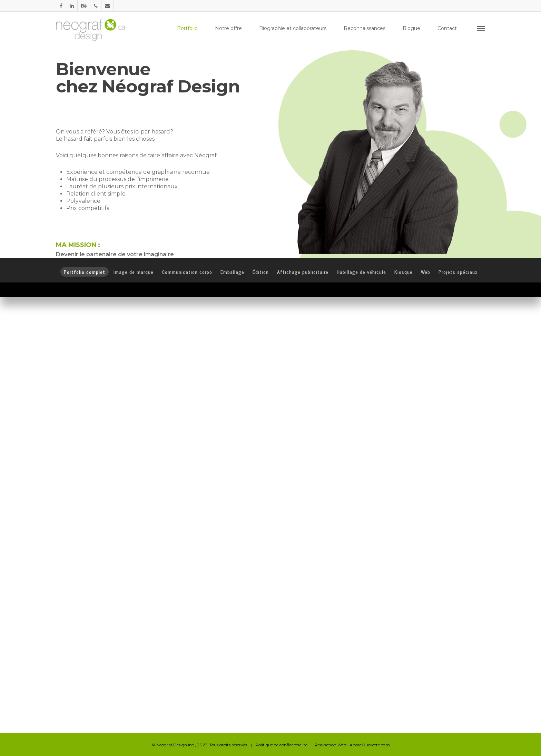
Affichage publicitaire (303, 272)
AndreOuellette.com (370, 745)
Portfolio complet (85, 272)
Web (426, 272)
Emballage (232, 272)
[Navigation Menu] (481, 28)
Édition (261, 272)
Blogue (411, 28)
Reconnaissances (365, 28)
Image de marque (134, 272)
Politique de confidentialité (281, 745)
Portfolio (187, 28)
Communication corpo (187, 272)
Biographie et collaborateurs (293, 28)
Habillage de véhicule (361, 272)
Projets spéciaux (458, 272)
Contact (447, 28)
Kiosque (404, 272)
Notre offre (228, 28)
